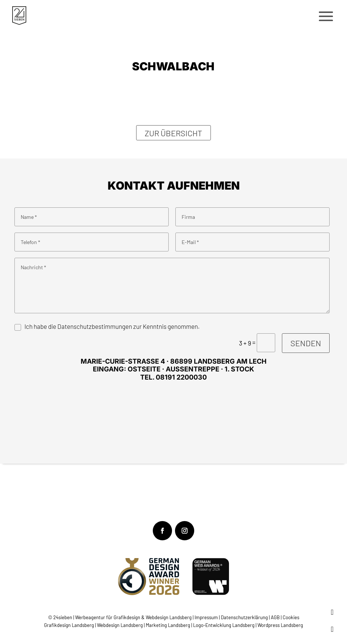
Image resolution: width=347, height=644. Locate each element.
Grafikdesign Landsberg (69, 625)
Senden (306, 343)
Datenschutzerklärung (244, 617)
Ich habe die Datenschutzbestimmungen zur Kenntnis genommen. (112, 326)
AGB (275, 617)
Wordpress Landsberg (280, 625)
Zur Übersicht (173, 133)
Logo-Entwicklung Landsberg (224, 625)
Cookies (291, 617)
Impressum (207, 617)
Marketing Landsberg (168, 625)
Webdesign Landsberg (120, 625)
